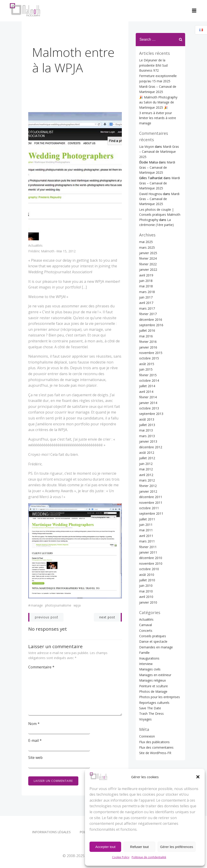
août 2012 (146, 437)
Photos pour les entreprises (159, 681)
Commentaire (42, 667)
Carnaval (145, 609)
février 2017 (148, 298)
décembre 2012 (150, 431)
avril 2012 (146, 459)
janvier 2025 (148, 237)
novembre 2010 (151, 547)
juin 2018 (146, 265)
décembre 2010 (150, 542)
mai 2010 (146, 575)
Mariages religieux (152, 664)
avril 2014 (146, 375)
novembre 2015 (151, 337)
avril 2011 (146, 520)
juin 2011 (146, 509)
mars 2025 (147, 231)
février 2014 (148, 381)
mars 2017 (147, 292)
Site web (36, 757)
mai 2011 (146, 514)
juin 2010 (146, 570)
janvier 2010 (148, 586)
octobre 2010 (149, 553)
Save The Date (150, 692)
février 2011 (148, 531)
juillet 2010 (147, 564)
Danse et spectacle (153, 626)
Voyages (145, 703)
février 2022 (148, 248)
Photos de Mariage (153, 675)
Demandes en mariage (156, 631)
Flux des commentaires (156, 731)
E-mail (35, 740)
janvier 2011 (148, 536)
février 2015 (148, 359)
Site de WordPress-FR (155, 737)
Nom (34, 723)
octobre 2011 (149, 492)
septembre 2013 (151, 398)
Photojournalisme (58, 605)
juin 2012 (146, 448)
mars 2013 (147, 420)
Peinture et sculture (153, 670)
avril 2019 (146, 259)
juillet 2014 (147, 370)
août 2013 (146, 403)
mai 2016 (146, 320)
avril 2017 (146, 287)
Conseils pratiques (152, 620)
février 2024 (148, 242)
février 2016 (148, 326)
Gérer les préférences (177, 847)
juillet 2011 (147, 503)
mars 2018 (147, 276)
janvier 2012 (148, 475)
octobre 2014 (149, 364)
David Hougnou (150, 178)
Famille (144, 637)
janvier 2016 (148, 331)
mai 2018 (146, 270)
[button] (198, 777)
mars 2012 (147, 464)
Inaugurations (149, 642)
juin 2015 (146, 353)
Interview (146, 648)
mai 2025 (146, 226)
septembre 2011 (151, 498)
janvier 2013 (148, 425)
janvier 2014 (148, 387)
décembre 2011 (150, 481)
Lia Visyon (146, 136)
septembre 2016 (151, 309)
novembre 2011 (151, 486)
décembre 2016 (150, 303)
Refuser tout (139, 847)
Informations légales (51, 832)
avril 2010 (146, 581)
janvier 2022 (148, 254)
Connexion (147, 720)
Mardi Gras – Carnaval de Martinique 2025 (157, 151)
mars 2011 (147, 525)
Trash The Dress (151, 698)
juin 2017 (146, 281)
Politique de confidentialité (149, 857)
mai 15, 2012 (66, 252)
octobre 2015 (149, 342)
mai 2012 (146, 453)
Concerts (146, 614)
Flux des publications (154, 726)
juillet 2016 (147, 315)
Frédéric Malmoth (42, 252)
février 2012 (148, 470)
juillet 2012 (147, 442)
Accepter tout (105, 847)
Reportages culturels (154, 686)
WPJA (77, 605)
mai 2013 (146, 414)
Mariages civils (150, 653)
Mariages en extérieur (155, 659)
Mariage (37, 605)
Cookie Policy (121, 857)
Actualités (36, 246)
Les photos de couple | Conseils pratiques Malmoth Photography (160, 198)
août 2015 (146, 348)
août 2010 (146, 558)
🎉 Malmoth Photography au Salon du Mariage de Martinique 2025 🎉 (160, 96)
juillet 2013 (147, 409)
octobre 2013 (149, 392)
